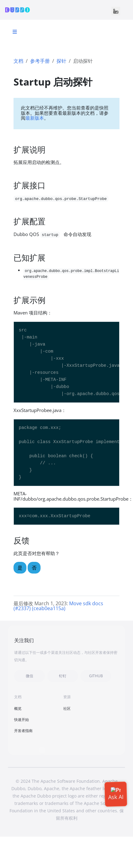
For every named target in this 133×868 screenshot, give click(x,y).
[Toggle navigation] (116, 11)
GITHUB (96, 676)
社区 (67, 708)
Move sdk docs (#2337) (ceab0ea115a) (58, 606)
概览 (18, 708)
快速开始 (22, 720)
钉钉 (63, 676)
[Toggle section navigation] (15, 32)
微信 (29, 676)
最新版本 (35, 118)
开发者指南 (23, 731)
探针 (61, 61)
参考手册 (40, 61)
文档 (18, 61)
